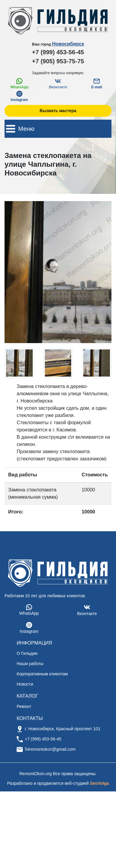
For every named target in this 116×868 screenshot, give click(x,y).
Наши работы (30, 664)
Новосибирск (68, 44)
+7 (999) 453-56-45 (58, 52)
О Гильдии (27, 653)
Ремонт (24, 706)
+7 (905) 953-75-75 (58, 61)
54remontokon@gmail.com (50, 749)
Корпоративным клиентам (42, 674)
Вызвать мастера (58, 111)
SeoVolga (99, 783)
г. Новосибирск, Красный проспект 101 (63, 729)
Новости (25, 684)
